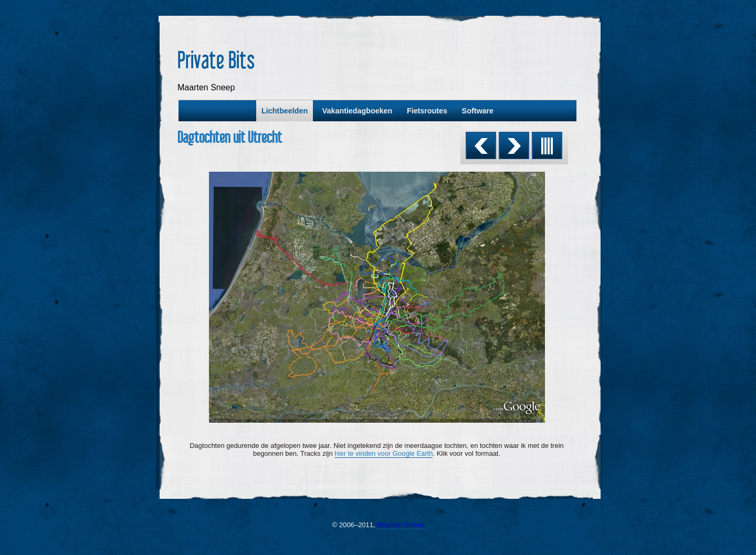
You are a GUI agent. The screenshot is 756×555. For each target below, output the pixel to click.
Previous (481, 145)
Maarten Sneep (400, 525)
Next (514, 145)
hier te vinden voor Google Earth (384, 453)
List (547, 145)
